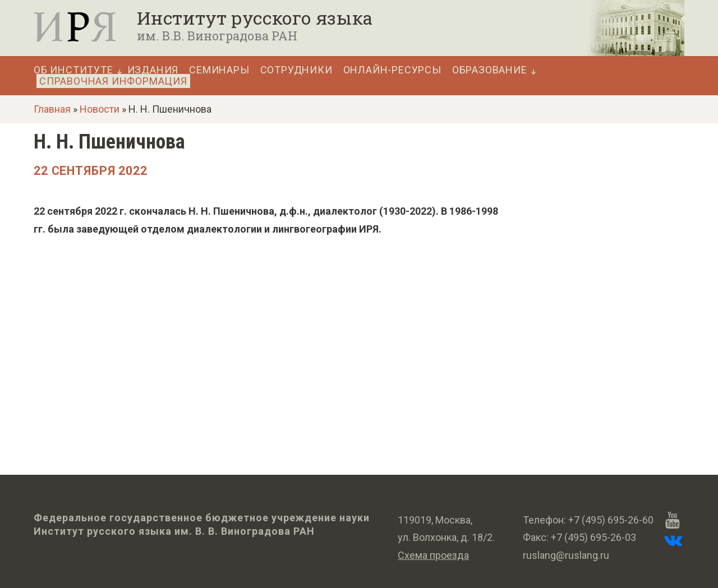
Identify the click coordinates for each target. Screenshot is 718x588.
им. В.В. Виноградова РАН (217, 36)
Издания (153, 70)
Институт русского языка (255, 18)
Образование (490, 70)
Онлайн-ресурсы (392, 70)
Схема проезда (433, 555)
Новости (100, 109)
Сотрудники (296, 70)
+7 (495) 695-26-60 (611, 520)
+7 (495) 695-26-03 (593, 537)
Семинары (219, 70)
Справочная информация (113, 81)
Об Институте (73, 70)
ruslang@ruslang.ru (566, 555)
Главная (52, 109)
